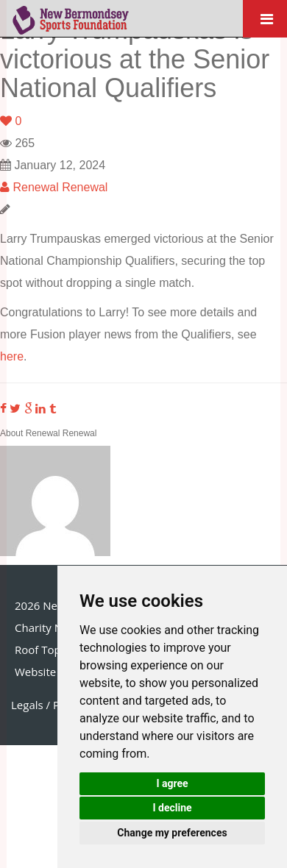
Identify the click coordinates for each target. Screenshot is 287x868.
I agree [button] (172, 783)
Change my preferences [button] (172, 833)
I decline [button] (172, 808)
